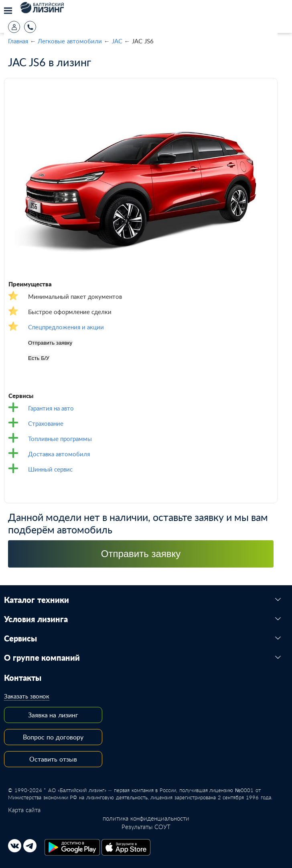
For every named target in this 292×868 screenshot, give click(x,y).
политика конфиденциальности (146, 818)
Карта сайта (24, 810)
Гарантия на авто (51, 408)
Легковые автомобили (70, 41)
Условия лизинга (36, 619)
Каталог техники (36, 600)
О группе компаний (42, 658)
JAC (117, 41)
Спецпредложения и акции (66, 327)
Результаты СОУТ (146, 827)
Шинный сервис (50, 469)
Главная (18, 41)
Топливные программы (60, 439)
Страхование (46, 423)
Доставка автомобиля (59, 454)
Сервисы (20, 639)
